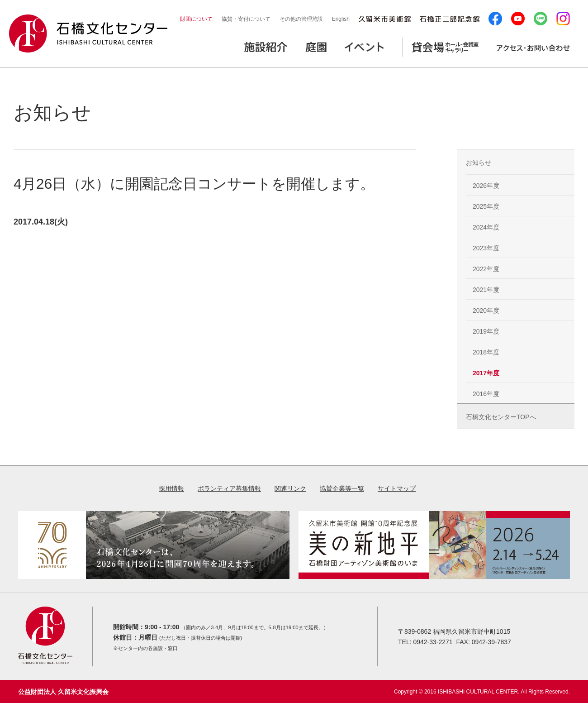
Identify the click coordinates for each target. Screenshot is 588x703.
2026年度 (486, 186)
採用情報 (171, 488)
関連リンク (290, 488)
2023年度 (486, 248)
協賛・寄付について (246, 19)
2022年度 (486, 269)
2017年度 (486, 373)
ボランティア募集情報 (229, 488)
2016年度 (486, 394)
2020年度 (486, 311)
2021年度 (486, 290)
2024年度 (486, 227)
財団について (196, 19)
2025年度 (486, 206)
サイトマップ (397, 488)
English (341, 19)
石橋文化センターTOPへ (501, 417)
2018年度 (486, 352)
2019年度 (486, 331)
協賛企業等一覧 (342, 488)
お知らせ (479, 163)
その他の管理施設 (301, 19)
